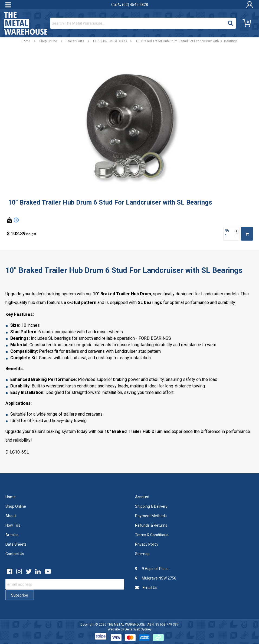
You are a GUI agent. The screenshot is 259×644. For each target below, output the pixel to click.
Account (142, 497)
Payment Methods (151, 516)
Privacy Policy (147, 544)
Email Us (146, 588)
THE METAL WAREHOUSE (126, 624)
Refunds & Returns (151, 525)
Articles (12, 535)
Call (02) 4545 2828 (130, 5)
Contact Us (15, 554)
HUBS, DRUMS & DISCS (110, 41)
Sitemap (142, 554)
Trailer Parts (75, 41)
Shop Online (48, 41)
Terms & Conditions (152, 535)
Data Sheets (16, 544)
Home (26, 41)
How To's (13, 525)
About (11, 516)
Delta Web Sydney (138, 629)
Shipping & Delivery (151, 506)
